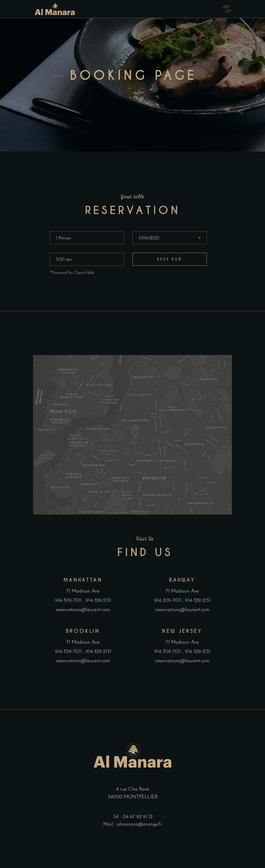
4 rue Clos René (132, 789)
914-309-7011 (69, 601)
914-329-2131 (98, 601)
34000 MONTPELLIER (133, 797)
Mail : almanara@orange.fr (133, 824)
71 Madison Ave (83, 591)
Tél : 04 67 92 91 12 (133, 817)
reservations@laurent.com (83, 610)
